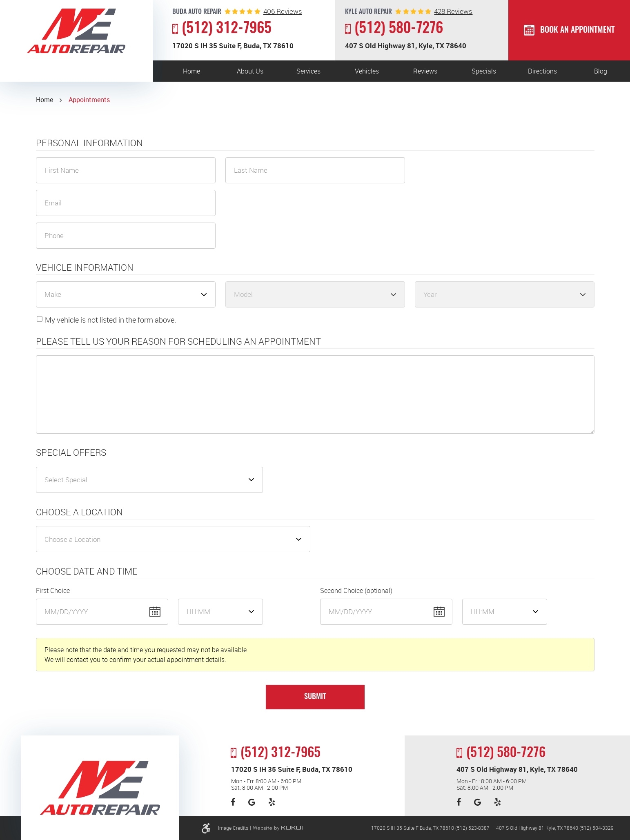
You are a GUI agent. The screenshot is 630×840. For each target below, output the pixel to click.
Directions (542, 71)
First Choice (53, 590)
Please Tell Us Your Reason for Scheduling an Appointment (178, 341)
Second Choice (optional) (356, 590)
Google (252, 802)
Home (191, 71)
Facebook (233, 802)
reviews (283, 11)
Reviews (425, 71)
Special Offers (71, 452)
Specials (484, 71)
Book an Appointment (577, 30)
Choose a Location (79, 512)
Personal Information (89, 143)
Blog (601, 71)
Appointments (89, 100)
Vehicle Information (85, 267)
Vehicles (367, 71)
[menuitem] (192, 71)
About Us (250, 71)
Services (308, 71)
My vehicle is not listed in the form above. (110, 320)
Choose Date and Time (87, 571)
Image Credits (233, 828)
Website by (278, 828)
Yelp (272, 802)
